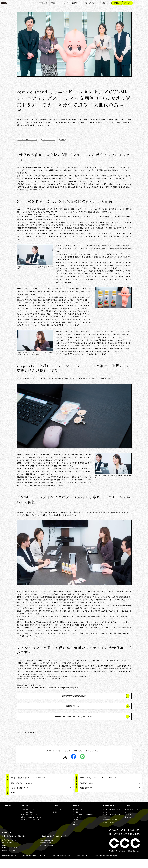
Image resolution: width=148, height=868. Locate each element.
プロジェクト (43, 3)
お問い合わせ (7, 842)
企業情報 (75, 3)
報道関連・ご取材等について (22, 797)
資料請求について (74, 706)
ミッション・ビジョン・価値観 (83, 824)
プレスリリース (58, 819)
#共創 (63, 139)
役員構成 (76, 829)
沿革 (74, 831)
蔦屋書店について (86, 788)
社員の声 (128, 826)
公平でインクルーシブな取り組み (112, 825)
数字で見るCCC (78, 834)
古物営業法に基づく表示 (10, 865)
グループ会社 (77, 826)
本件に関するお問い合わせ (74, 696)
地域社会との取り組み (110, 829)
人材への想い (129, 821)
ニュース (65, 3)
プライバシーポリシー (84, 865)
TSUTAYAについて (87, 783)
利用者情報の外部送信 (29, 865)
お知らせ (56, 821)
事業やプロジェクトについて (22, 783)
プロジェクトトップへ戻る (26, 732)
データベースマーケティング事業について (74, 716)
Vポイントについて (87, 793)
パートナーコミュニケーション (31, 826)
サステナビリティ (89, 3)
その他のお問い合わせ (19, 802)
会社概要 (76, 821)
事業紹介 (54, 3)
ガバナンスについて (109, 831)
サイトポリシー (45, 865)
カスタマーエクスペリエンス (30, 819)
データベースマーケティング (30, 829)
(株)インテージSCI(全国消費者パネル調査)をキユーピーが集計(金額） (37, 214)
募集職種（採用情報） (132, 819)
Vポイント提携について (20, 788)
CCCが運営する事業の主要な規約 (106, 865)
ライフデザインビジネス (29, 824)
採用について (16, 793)
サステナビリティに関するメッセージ (111, 820)
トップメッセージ (78, 819)
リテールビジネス (27, 821)
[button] (41, 777)
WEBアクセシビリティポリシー (63, 865)
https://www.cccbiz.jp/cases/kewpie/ (62, 688)
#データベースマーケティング (27, 139)
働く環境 (128, 824)
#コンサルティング (49, 139)
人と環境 (103, 3)
